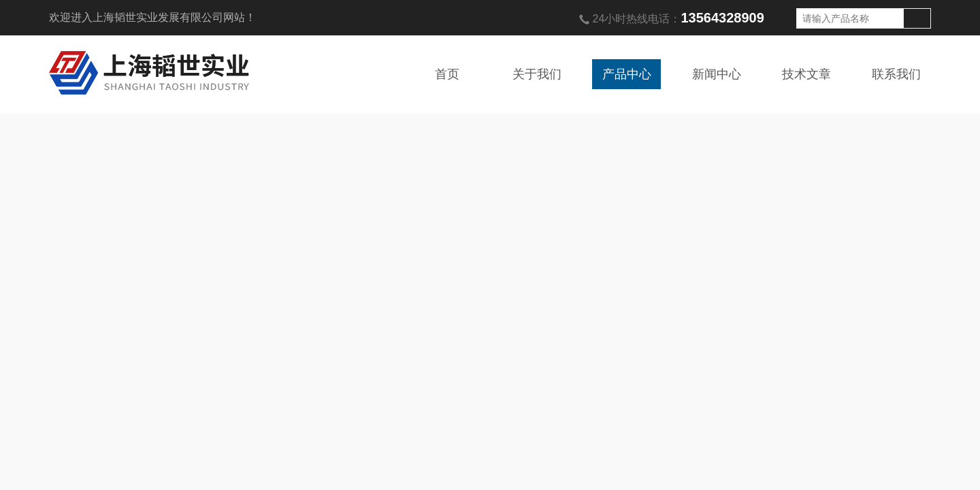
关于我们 (537, 74)
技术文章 (806, 74)
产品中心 (627, 74)
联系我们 (896, 74)
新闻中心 (717, 74)
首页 (447, 74)
